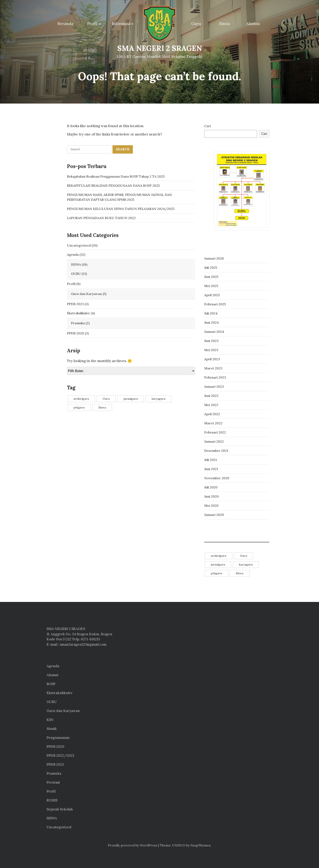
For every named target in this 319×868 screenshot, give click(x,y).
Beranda (66, 24)
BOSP (51, 684)
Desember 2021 (216, 451)
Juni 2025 (211, 277)
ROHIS (52, 800)
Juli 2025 (211, 267)
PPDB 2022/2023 (60, 756)
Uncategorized (79, 245)
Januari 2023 (214, 387)
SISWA (76, 264)
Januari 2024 (214, 332)
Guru (196, 24)
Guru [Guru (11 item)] (106, 399)
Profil (92, 24)
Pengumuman (58, 738)
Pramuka (78, 323)
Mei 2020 (211, 506)
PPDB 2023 (75, 304)
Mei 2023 (211, 350)
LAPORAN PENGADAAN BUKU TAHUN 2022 (101, 218)
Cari (208, 126)
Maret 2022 (213, 423)
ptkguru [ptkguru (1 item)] (79, 407)
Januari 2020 (214, 515)
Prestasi (53, 782)
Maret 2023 (213, 368)
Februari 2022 (215, 432)
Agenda (73, 254)
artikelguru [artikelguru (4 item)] (81, 399)
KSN (50, 720)
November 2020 (217, 478)
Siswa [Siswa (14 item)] (102, 407)
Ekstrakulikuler (78, 313)
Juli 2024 (211, 313)
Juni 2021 (211, 469)
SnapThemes (200, 845)
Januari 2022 (214, 441)
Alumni (253, 24)
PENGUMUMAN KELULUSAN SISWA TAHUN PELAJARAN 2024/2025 (121, 209)
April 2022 (212, 414)
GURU (76, 274)
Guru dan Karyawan (86, 294)
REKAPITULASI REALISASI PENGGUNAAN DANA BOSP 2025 (113, 186)
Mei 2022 (211, 405)
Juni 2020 (211, 496)
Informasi (121, 24)
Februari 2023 (215, 377)
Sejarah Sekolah (60, 809)
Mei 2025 (211, 286)
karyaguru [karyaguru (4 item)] (158, 399)
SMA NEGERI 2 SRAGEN (160, 48)
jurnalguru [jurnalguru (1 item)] (131, 399)
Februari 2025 (215, 304)
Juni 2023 (211, 341)
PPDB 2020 (75, 333)
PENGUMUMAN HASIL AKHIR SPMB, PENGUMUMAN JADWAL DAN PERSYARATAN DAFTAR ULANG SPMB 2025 (119, 197)
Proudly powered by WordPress (133, 845)
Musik (52, 729)
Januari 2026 (214, 258)
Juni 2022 (211, 396)
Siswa (225, 24)
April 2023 (212, 359)
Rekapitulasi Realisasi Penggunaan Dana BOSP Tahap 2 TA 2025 (116, 176)
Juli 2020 (211, 487)
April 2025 (212, 295)
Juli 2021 (211, 460)
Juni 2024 (211, 322)
